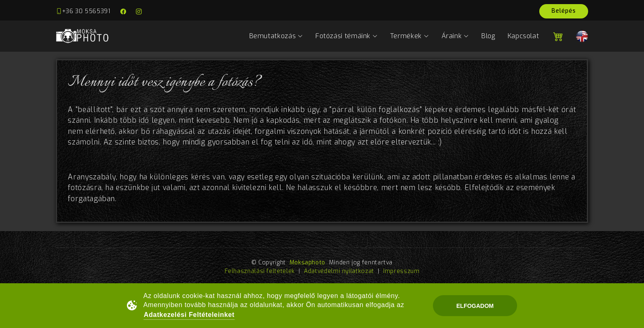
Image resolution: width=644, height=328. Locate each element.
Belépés (564, 11)
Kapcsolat (523, 36)
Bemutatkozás (276, 36)
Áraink (455, 36)
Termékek (410, 36)
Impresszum (401, 271)
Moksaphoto (307, 263)
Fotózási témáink (347, 36)
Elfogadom (475, 306)
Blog (488, 36)
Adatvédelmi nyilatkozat (339, 271)
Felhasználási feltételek (260, 271)
